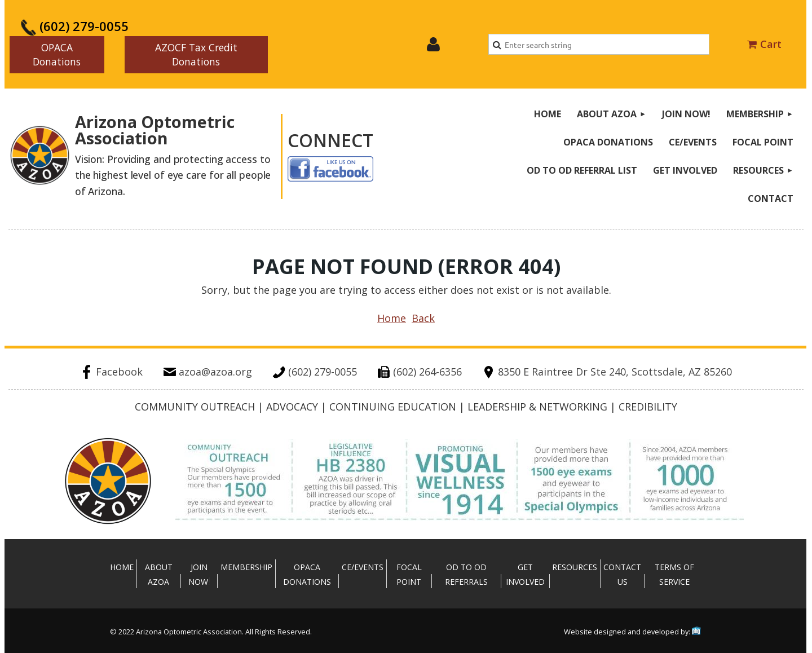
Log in (433, 45)
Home (392, 318)
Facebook (111, 372)
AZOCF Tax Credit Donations (196, 54)
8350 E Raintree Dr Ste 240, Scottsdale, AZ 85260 (607, 372)
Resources (575, 567)
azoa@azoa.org (208, 372)
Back (423, 318)
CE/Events (363, 567)
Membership (246, 567)
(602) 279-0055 (74, 26)
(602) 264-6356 (420, 372)
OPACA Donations (57, 54)
